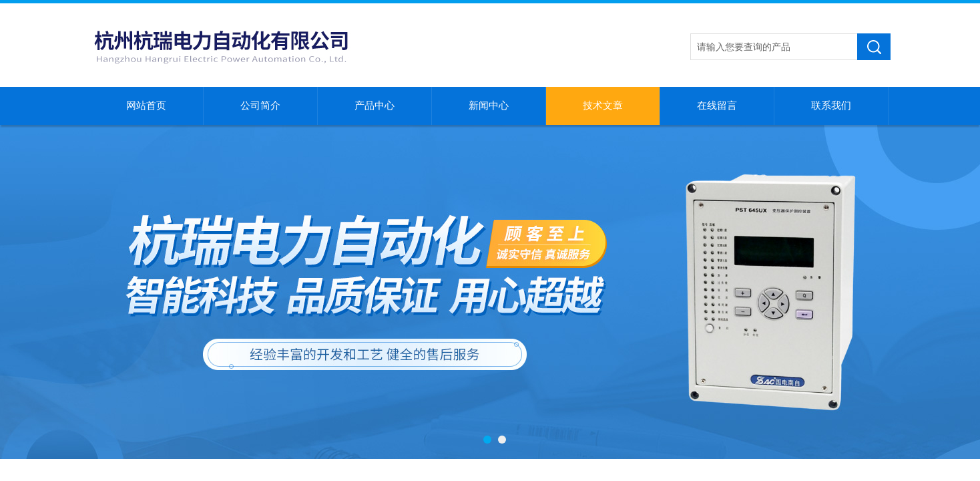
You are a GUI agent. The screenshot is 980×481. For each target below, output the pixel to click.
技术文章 (603, 106)
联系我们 (831, 106)
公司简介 (260, 106)
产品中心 (375, 106)
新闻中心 (489, 106)
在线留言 (717, 106)
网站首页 (146, 106)
